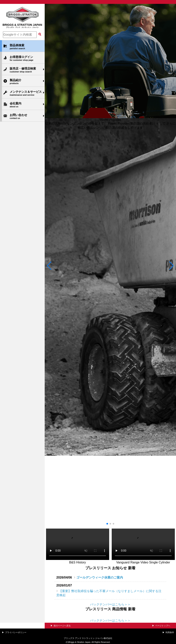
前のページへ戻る (62, 626)
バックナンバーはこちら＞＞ (110, 604)
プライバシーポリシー (16, 632)
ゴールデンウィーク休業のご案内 (100, 577)
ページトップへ (163, 626)
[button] (49, 266)
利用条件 (170, 632)
